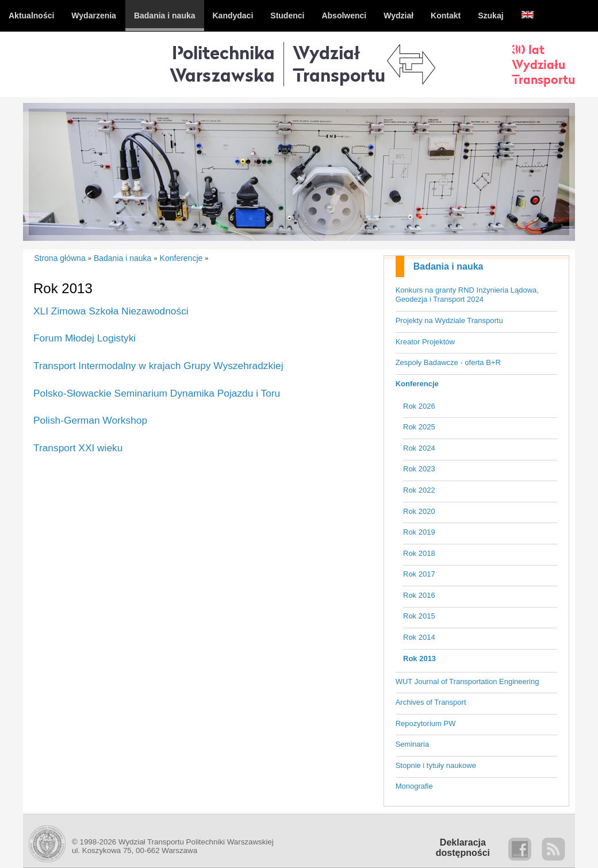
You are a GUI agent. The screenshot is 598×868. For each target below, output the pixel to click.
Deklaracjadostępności (463, 848)
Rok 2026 (419, 406)
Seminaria (413, 744)
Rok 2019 (419, 532)
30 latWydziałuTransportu (543, 64)
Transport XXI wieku (78, 448)
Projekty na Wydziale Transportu (449, 320)
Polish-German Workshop (90, 420)
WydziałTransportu (339, 64)
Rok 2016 (419, 595)
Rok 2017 (419, 574)
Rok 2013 (419, 658)
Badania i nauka (448, 266)
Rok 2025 (419, 427)
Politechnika (222, 64)
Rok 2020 (419, 511)
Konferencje (417, 384)
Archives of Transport (431, 702)
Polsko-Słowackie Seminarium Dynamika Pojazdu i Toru (157, 393)
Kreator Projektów (425, 342)
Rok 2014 (419, 637)
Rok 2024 (419, 448)
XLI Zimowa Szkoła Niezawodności (111, 311)
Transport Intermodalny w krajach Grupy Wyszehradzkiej (158, 366)
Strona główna (60, 258)
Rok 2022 (419, 490)
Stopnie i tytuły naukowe (436, 765)
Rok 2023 (419, 469)
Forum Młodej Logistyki (85, 338)
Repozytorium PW (426, 723)
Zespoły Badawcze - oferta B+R (448, 362)
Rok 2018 (419, 553)
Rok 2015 (419, 616)
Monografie (414, 786)
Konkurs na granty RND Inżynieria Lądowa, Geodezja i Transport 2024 (467, 295)
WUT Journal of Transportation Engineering (467, 681)
